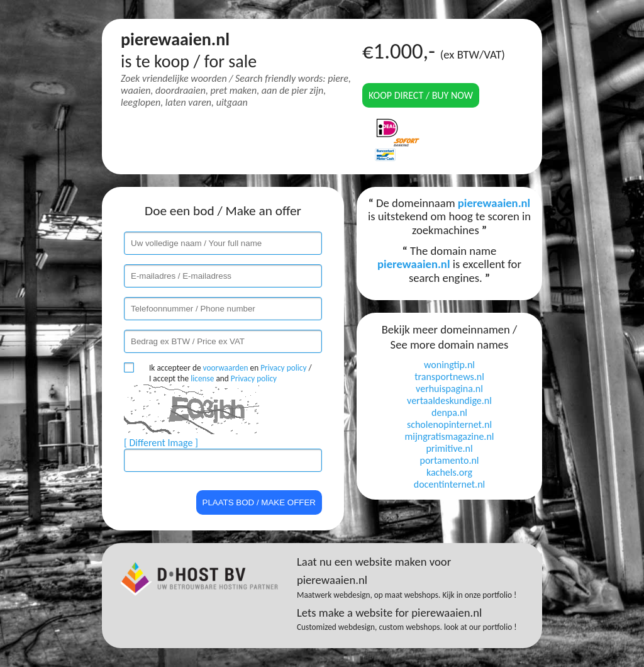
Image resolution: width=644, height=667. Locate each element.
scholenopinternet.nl (449, 424)
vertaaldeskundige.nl (449, 401)
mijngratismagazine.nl (450, 436)
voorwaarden (226, 368)
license (202, 378)
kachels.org (449, 472)
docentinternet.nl (449, 484)
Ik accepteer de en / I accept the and (230, 373)
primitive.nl (449, 448)
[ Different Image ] (161, 443)
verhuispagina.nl (449, 389)
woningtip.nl (449, 365)
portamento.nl (449, 460)
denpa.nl (449, 412)
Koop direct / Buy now (421, 95)
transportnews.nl (449, 377)
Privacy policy (283, 368)
